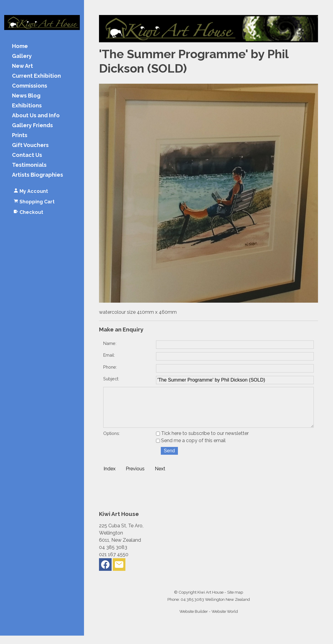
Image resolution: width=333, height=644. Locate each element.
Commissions (30, 86)
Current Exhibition (36, 76)
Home (20, 46)
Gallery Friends (32, 126)
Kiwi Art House (210, 601)
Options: (112, 442)
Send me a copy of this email (191, 449)
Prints (20, 135)
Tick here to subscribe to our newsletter (202, 442)
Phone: (110, 367)
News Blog (26, 96)
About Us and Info (36, 116)
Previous (135, 477)
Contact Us (27, 155)
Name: (110, 343)
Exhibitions (27, 106)
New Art (22, 66)
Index (109, 477)
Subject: (111, 379)
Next (160, 477)
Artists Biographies (37, 175)
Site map (235, 601)
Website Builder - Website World (209, 620)
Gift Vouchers (30, 145)
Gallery (22, 56)
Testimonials (29, 165)
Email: (109, 355)
